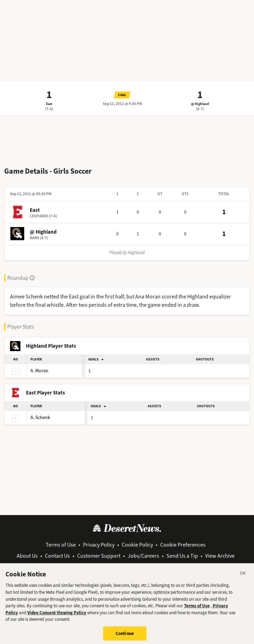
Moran (39, 371)
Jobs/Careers (143, 556)
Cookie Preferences (183, 545)
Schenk (40, 417)
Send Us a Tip (182, 556)
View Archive (220, 556)
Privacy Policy (99, 545)
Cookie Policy (137, 545)
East (49, 104)
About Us (27, 556)
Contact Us (57, 556)
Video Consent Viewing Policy (57, 616)
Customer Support (99, 556)
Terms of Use (61, 545)
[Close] (243, 578)
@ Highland (200, 104)
